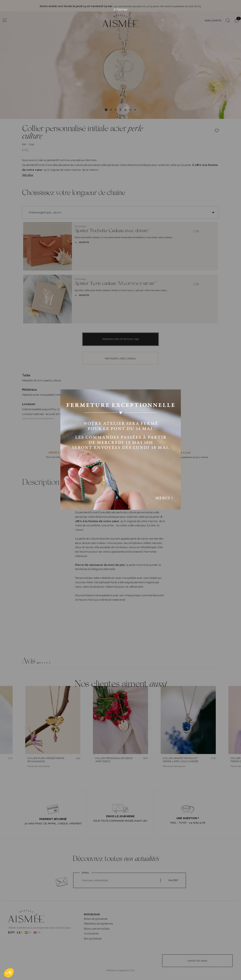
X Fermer (120, 10)
